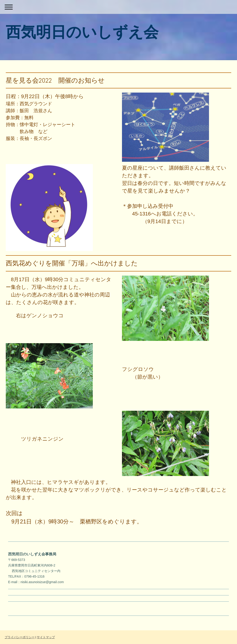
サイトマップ (46, 637)
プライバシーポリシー (20, 637)
